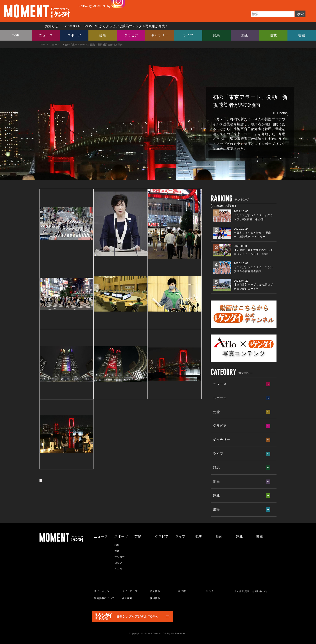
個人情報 (155, 591)
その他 (118, 568)
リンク (210, 591)
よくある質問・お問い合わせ (251, 591)
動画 (245, 35)
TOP (16, 35)
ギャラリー (160, 35)
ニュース (46, 35)
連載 (273, 35)
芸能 (103, 35)
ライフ (188, 35)
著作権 (182, 591)
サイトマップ (130, 591)
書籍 (302, 35)
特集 (117, 545)
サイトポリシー (103, 591)
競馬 (217, 35)
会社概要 (127, 598)
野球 (117, 551)
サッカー (120, 557)
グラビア (131, 35)
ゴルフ (118, 563)
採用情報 (155, 598)
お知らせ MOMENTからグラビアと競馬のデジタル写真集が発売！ (105, 26)
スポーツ (74, 35)
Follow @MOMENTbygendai (99, 6)
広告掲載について (104, 598)
